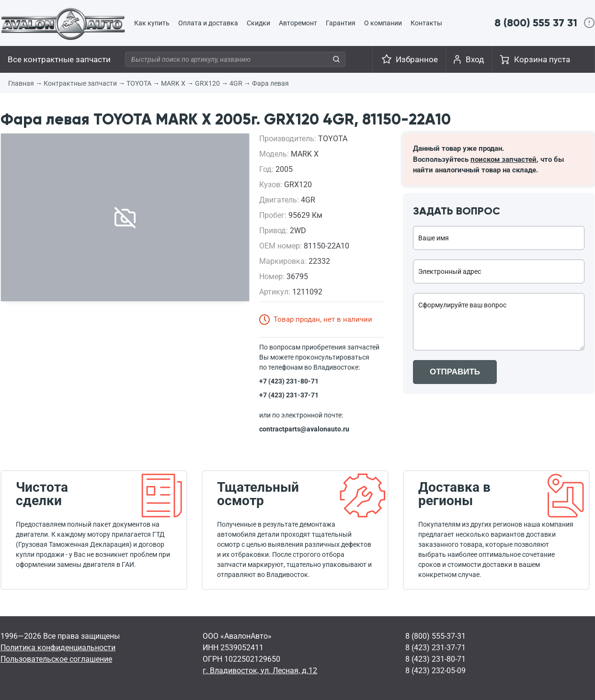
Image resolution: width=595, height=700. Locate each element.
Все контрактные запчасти (59, 59)
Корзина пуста (542, 59)
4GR (236, 83)
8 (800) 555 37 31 (536, 23)
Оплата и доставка (208, 23)
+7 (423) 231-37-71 (289, 395)
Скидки (258, 23)
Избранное (417, 59)
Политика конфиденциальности (58, 648)
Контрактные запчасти (80, 83)
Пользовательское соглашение (56, 659)
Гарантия (341, 23)
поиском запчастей (503, 159)
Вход (475, 59)
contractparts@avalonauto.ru (304, 429)
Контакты (426, 23)
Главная (21, 83)
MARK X (173, 83)
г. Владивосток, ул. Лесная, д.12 (260, 671)
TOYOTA (139, 83)
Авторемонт (298, 23)
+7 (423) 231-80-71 (289, 381)
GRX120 (207, 83)
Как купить (152, 23)
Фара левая (270, 83)
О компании (383, 23)
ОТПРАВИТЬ (455, 372)
